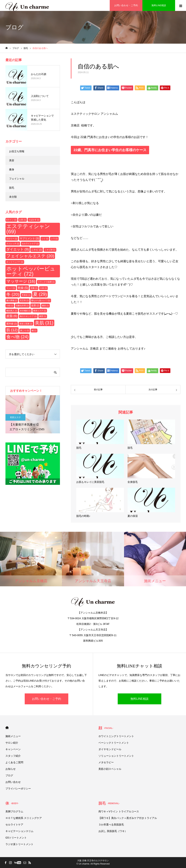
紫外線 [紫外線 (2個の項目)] (12, 324)
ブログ (9, 775)
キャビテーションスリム (19, 831)
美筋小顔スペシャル (110, 769)
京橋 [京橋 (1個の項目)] (34, 288)
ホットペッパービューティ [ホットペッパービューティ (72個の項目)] (31, 271)
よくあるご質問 (14, 762)
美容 (12, 160)
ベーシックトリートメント (114, 743)
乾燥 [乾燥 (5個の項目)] (23, 288)
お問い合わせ (13, 782)
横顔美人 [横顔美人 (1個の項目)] (12, 311)
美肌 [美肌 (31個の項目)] (44, 323)
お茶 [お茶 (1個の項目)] (23, 220)
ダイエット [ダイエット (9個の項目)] (18, 249)
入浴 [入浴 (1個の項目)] (43, 288)
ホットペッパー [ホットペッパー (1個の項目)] (15, 262)
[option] (33, 414)
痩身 (12, 169)
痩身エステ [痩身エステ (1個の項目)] (40, 311)
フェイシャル (17, 179)
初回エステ (15, 417)
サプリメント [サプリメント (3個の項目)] (29, 238)
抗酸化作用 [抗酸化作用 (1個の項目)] (22, 306)
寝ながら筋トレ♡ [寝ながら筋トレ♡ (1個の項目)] (41, 300)
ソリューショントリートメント (116, 756)
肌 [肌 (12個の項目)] (12, 330)
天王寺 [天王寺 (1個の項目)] (24, 300)
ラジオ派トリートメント (19, 844)
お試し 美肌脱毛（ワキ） (113, 831)
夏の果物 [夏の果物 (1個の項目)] (12, 300)
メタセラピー (106, 762)
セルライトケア (14, 825)
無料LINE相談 (139, 699)
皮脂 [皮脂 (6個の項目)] (12, 316)
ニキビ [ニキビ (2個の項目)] (37, 250)
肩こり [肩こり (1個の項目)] (25, 330)
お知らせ (11, 769)
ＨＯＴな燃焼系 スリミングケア (24, 818)
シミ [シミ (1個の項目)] (45, 239)
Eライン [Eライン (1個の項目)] (11, 220)
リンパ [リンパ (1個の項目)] (11, 288)
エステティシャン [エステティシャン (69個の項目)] (28, 229)
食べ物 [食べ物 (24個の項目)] (17, 337)
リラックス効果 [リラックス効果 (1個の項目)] (46, 282)
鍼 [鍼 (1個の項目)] (34, 330)
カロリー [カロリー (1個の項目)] (12, 239)
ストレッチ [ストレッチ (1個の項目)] (13, 244)
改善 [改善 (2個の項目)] (35, 305)
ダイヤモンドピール (110, 749)
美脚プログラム (14, 811)
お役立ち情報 (17, 151)
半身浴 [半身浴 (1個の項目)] (26, 295)
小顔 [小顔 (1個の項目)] (10, 306)
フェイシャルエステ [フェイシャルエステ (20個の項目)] (30, 256)
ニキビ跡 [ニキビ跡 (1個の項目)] (50, 250)
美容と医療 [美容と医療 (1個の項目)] (26, 324)
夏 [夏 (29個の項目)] (40, 294)
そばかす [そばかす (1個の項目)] (34, 220)
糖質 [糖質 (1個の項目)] (43, 316)
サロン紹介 (12, 743)
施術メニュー (13, 736)
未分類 (13, 197)
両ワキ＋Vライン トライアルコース (119, 811)
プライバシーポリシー (18, 789)
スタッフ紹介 (13, 756)
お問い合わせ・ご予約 (46, 699)
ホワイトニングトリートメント (116, 736)
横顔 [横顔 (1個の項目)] (45, 306)
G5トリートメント (16, 838)
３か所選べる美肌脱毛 (111, 825)
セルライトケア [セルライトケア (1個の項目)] (30, 244)
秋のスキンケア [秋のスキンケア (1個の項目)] (28, 316)
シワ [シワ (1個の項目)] (54, 239)
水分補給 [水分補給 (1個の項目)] (25, 311)
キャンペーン (13, 749)
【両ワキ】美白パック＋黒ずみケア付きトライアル (128, 818)
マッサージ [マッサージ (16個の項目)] (21, 281)
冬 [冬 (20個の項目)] (13, 294)
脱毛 (12, 188)
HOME (7, 728)
